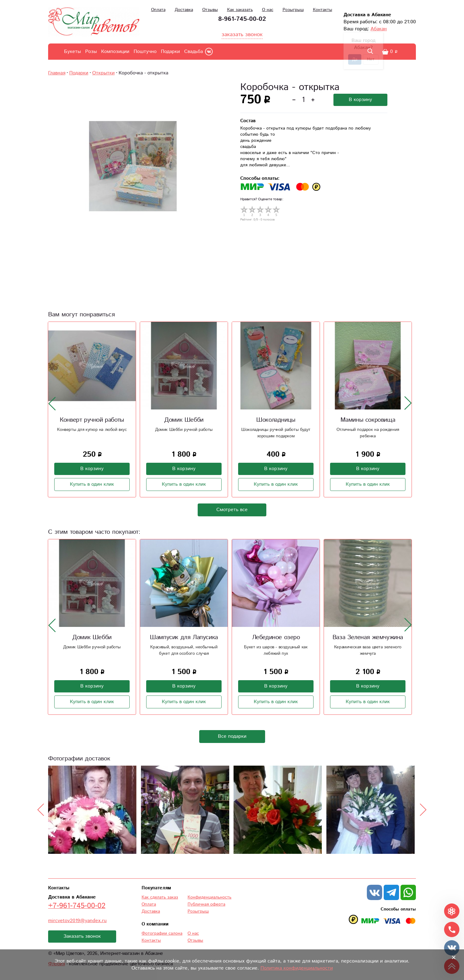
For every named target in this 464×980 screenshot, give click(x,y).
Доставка (184, 10)
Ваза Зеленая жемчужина (368, 637)
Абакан (379, 29)
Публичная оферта (206, 904)
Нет (371, 59)
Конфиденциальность (209, 897)
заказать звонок (242, 35)
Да (355, 59)
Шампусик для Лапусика (184, 637)
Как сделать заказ (160, 897)
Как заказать (240, 10)
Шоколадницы (276, 420)
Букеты (72, 52)
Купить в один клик (92, 484)
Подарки (170, 52)
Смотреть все (232, 510)
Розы (91, 52)
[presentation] (52, 403)
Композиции (115, 52)
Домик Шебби (184, 420)
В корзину (360, 100)
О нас (268, 10)
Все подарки (232, 736)
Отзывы (210, 10)
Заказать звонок (82, 936)
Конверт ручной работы (92, 420)
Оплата (158, 10)
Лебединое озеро (276, 637)
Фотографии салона (162, 933)
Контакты (323, 10)
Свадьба (194, 52)
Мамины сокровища (368, 420)
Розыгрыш (293, 10)
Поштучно (145, 52)
